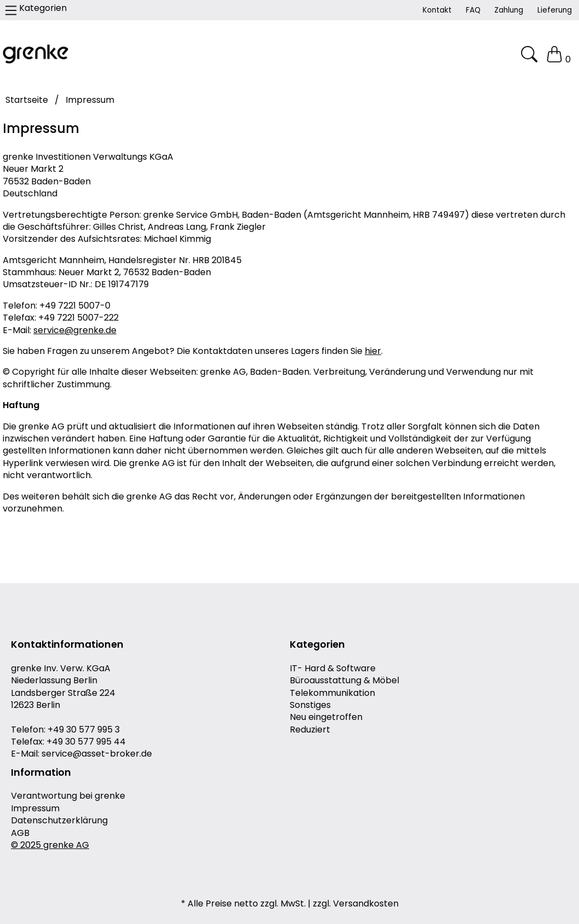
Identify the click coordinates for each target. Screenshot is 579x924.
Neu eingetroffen (326, 717)
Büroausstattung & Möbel (344, 681)
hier (373, 351)
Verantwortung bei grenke (68, 796)
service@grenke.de (75, 330)
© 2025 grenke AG (50, 845)
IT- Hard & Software (333, 669)
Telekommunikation (332, 693)
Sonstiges (310, 705)
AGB (20, 833)
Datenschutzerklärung (59, 821)
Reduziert (310, 730)
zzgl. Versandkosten (356, 904)
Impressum (35, 809)
